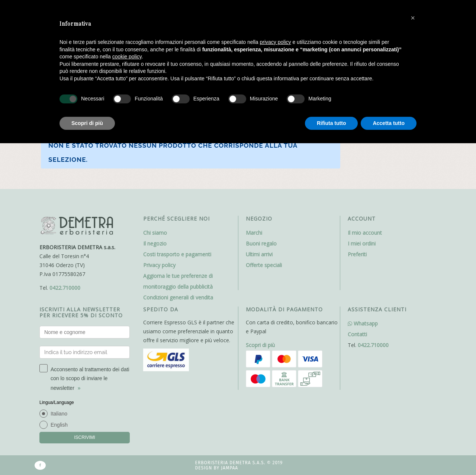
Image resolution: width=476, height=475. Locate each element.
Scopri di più (260, 345)
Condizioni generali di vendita (178, 297)
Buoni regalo (261, 243)
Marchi (254, 233)
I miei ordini (362, 243)
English (59, 425)
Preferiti (357, 254)
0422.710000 (65, 288)
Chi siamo (155, 233)
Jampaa (229, 468)
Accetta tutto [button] (389, 123)
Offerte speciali (264, 265)
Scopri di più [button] (87, 123)
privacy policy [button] (276, 42)
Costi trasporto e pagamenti (177, 254)
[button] (413, 18)
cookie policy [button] (127, 57)
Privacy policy (159, 265)
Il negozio (155, 243)
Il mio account (365, 233)
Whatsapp (363, 323)
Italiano (59, 414)
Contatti (357, 334)
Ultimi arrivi (259, 254)
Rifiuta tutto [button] (332, 123)
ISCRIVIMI (85, 437)
